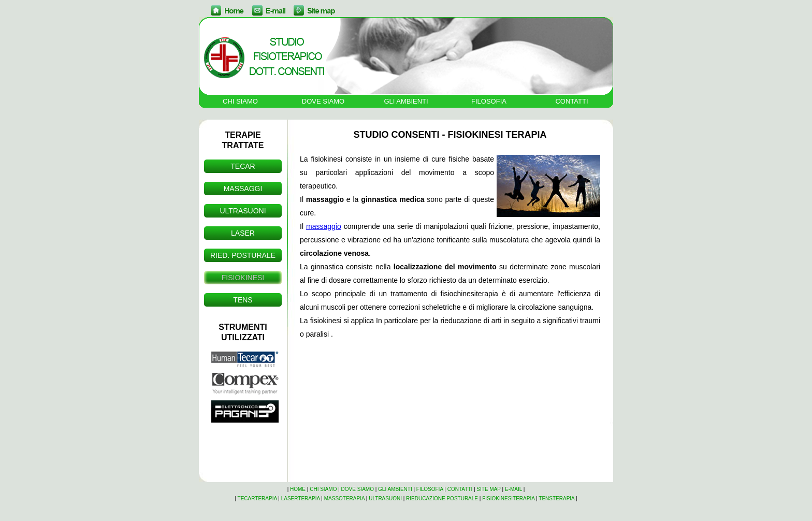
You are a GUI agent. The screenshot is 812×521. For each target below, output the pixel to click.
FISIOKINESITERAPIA (508, 498)
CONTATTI (571, 101)
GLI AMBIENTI (406, 101)
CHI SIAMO (240, 101)
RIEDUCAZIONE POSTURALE (442, 498)
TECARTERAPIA (257, 498)
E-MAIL (513, 489)
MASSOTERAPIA (344, 498)
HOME (298, 489)
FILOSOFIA (489, 101)
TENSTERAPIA (556, 498)
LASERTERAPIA (301, 498)
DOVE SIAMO (323, 101)
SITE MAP (489, 489)
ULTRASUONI (385, 498)
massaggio (324, 226)
